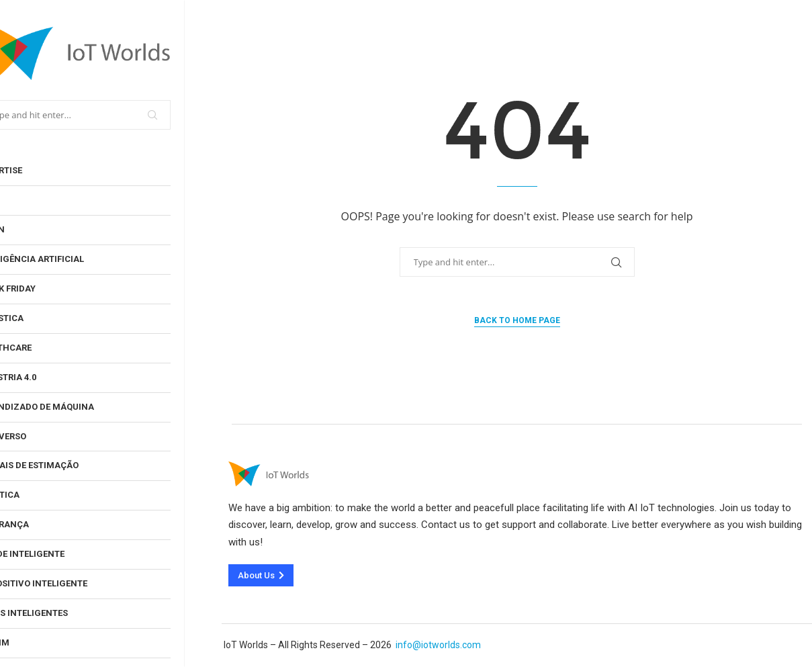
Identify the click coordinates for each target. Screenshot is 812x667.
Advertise (37, 170)
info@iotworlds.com (438, 645)
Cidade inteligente (58, 554)
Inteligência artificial (67, 259)
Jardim (30, 642)
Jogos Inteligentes (59, 613)
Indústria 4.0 (44, 377)
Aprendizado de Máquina (73, 407)
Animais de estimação (65, 465)
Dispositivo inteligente (69, 583)
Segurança (40, 524)
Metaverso (39, 436)
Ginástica (37, 318)
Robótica (35, 495)
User (24, 200)
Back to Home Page (517, 320)
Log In (28, 229)
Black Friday (43, 288)
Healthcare (41, 348)
